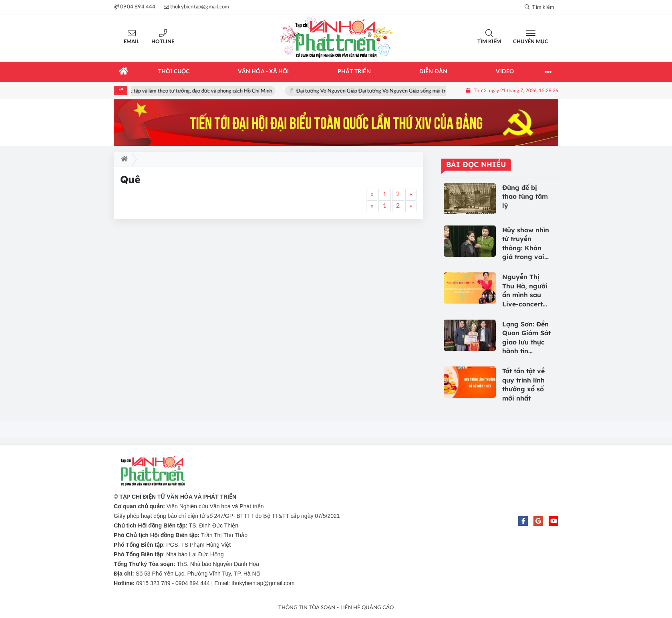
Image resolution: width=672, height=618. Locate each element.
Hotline (163, 42)
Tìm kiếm (489, 42)
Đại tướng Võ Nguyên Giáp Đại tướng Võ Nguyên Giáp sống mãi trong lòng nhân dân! (396, 91)
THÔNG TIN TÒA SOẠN (307, 608)
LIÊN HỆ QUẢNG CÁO (367, 608)
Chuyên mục (531, 42)
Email (132, 42)
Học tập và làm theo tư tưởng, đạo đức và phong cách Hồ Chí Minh (202, 91)
